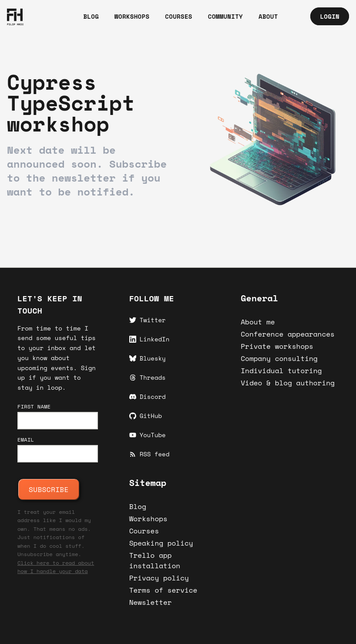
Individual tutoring (281, 371)
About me (258, 322)
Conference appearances (287, 334)
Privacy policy (159, 578)
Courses (144, 531)
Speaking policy (161, 543)
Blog (138, 506)
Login (330, 16)
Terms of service (163, 590)
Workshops (148, 519)
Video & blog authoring (287, 383)
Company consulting (279, 358)
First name (34, 407)
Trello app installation (155, 560)
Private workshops (277, 346)
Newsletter (151, 602)
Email (26, 440)
